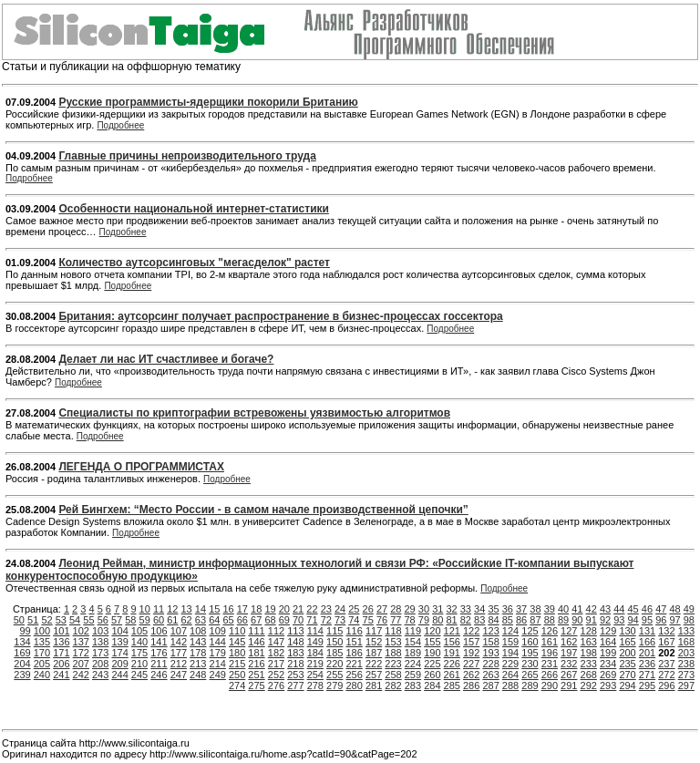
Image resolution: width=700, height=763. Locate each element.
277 (295, 686)
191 (452, 653)
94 (633, 620)
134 (22, 642)
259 (413, 675)
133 (686, 631)
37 (521, 609)
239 (22, 675)
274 (237, 686)
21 (298, 609)
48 (674, 609)
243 (100, 675)
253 (295, 675)
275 (256, 686)
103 (100, 631)
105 (139, 631)
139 (119, 642)
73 (340, 620)
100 (42, 631)
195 (530, 653)
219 (315, 664)
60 (159, 620)
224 (413, 664)
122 (471, 631)
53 (61, 620)
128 (589, 631)
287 (490, 686)
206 (61, 664)
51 (33, 620)
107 (179, 631)
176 (159, 653)
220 (335, 664)
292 (589, 686)
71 (312, 620)
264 (510, 675)
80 (437, 620)
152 (374, 642)
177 (179, 653)
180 (237, 653)
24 (340, 609)
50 (19, 620)
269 (608, 675)
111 (256, 631)
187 (374, 653)
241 (61, 675)
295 (647, 686)
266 (550, 675)
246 (159, 675)
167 (666, 642)
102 (81, 631)
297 (686, 686)
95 (647, 620)
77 (396, 620)
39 (550, 609)
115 (335, 631)
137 (81, 642)
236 (647, 664)
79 (424, 620)
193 (490, 653)
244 (119, 675)
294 (627, 686)
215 (237, 664)
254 (315, 675)
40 (563, 609)
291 (569, 686)
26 (368, 609)
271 (647, 675)
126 (550, 631)
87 (535, 620)
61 (172, 620)
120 (432, 631)
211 (159, 664)
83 (479, 620)
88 (550, 620)
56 (103, 620)
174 (119, 653)
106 (159, 631)
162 (569, 642)
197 (569, 653)
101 (61, 631)
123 (490, 631)
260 (432, 675)
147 (276, 642)
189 (413, 653)
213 (198, 664)
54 (75, 620)
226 (452, 664)
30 (424, 609)
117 (374, 631)
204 (22, 664)
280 (354, 686)
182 (276, 653)
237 (666, 664)
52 (46, 620)
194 (510, 653)
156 (452, 642)
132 (666, 631)
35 (493, 609)
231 (550, 664)
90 (577, 620)
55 (88, 620)
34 (479, 609)
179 (218, 653)
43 (605, 609)
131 (647, 631)
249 (218, 675)
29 (410, 609)
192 (471, 653)
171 (61, 653)
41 (577, 609)
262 (471, 675)
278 (315, 686)
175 (139, 653)
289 (530, 686)
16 (228, 609)
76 (382, 620)
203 (686, 653)
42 (592, 609)
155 (432, 642)
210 (139, 664)
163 (589, 642)
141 (159, 642)
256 (354, 675)
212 (179, 664)
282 (393, 686)
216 (256, 664)
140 (139, 642)
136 (61, 642)
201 (647, 653)
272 (666, 675)
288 (510, 686)
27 (382, 609)
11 (159, 609)
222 (374, 664)
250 (237, 675)
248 (198, 675)
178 (198, 653)
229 (510, 664)
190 (432, 653)
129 (608, 631)
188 (393, 653)
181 (256, 653)
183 (295, 653)
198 (589, 653)
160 (530, 642)
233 (589, 664)
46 (647, 609)
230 (530, 664)
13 (187, 609)
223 (393, 664)
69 (284, 620)
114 (315, 631)
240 (42, 675)
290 (550, 686)
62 (187, 620)
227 (471, 664)
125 (530, 631)
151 (354, 642)
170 (42, 653)
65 (228, 620)
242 (81, 675)
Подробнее (120, 125)
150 (335, 642)
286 (471, 686)
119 (413, 631)
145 (237, 642)
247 (179, 675)
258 (393, 675)
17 (242, 609)
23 (326, 609)
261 (452, 675)
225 (432, 664)
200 (627, 653)
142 (179, 642)
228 (490, 664)
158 (490, 642)
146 (256, 642)
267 (569, 675)
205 (42, 664)
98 (689, 620)
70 (298, 620)
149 (315, 642)
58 (130, 620)
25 (354, 609)
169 (22, 653)
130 (627, 631)
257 (374, 675)
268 (589, 675)
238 (686, 664)
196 (550, 653)
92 (605, 620)
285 (452, 686)
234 (608, 664)
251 (256, 675)
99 (25, 631)
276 (276, 686)
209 (119, 664)
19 (270, 609)
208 (100, 664)
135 (42, 642)
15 (214, 609)
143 (198, 642)
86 (521, 620)
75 (368, 620)
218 (295, 664)
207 (81, 664)
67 (256, 620)
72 (326, 620)
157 (471, 642)
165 (627, 642)
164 (608, 642)
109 (218, 631)
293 (608, 686)
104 (119, 631)
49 (689, 609)
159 (510, 642)
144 (218, 642)
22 (312, 609)
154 (413, 642)
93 (619, 620)
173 (100, 653)
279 (335, 686)
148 (295, 642)
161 (550, 642)
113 (295, 631)
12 (172, 609)
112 (276, 631)
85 (508, 620)
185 (335, 653)
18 (256, 609)
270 (627, 675)
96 (661, 620)
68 (270, 620)
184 (315, 653)
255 (335, 675)
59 (145, 620)
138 (100, 642)
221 (354, 664)
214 (218, 664)
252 (276, 675)
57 (117, 620)
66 (242, 620)
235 (627, 664)
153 (393, 642)
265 (530, 675)
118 (393, 631)
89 (563, 620)
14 (201, 609)
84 (493, 620)
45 (633, 609)
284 (432, 686)
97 (674, 620)
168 (686, 642)
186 (354, 653)
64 (214, 620)
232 (569, 664)
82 (466, 620)
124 (510, 631)
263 (490, 675)
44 (619, 609)
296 (666, 686)
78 (410, 620)
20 (284, 609)
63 (201, 620)
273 (686, 675)
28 (396, 609)
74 (354, 620)
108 (198, 631)
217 (276, 664)
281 (374, 686)
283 (413, 686)
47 (661, 609)
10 (145, 609)
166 (647, 642)
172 (81, 653)
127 (569, 631)
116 (354, 631)
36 (508, 609)
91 (592, 620)
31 (437, 609)
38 (535, 609)
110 (237, 631)
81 (451, 620)
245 (139, 675)
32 (451, 609)
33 (466, 609)
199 (608, 653)
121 (452, 631)
